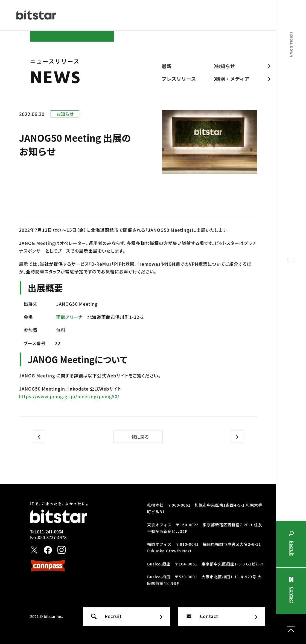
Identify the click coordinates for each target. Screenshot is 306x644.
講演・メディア (233, 79)
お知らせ (225, 66)
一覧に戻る (138, 437)
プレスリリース (179, 79)
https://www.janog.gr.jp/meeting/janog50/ (69, 396)
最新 (167, 66)
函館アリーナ (70, 317)
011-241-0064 (50, 532)
